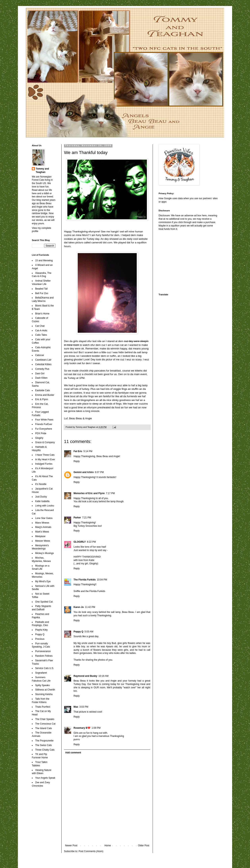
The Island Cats (44, 728)
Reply (77, 461)
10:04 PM (102, 580)
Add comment (73, 753)
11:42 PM (90, 607)
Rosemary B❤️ (82, 728)
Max (76, 707)
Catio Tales (41, 335)
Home (108, 846)
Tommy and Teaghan (42, 170)
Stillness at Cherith (45, 690)
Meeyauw (40, 536)
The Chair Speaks (45, 719)
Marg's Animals (43, 527)
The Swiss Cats (43, 745)
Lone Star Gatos (44, 518)
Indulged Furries (44, 464)
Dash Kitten (41, 378)
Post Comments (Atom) (91, 851)
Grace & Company (45, 442)
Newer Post (71, 846)
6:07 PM (99, 472)
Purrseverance (43, 651)
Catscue (40, 355)
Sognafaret (41, 673)
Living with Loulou (45, 506)
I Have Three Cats (45, 455)
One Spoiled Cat (44, 602)
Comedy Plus (42, 369)
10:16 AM (103, 676)
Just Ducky (41, 497)
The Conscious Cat (45, 724)
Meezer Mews (43, 541)
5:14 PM (88, 451)
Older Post (144, 846)
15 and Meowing (44, 260)
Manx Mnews (42, 523)
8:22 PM (92, 542)
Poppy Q (78, 632)
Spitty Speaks (42, 685)
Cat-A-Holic (41, 331)
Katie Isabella (42, 501)
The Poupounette (44, 741)
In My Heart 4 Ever (45, 459)
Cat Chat (40, 326)
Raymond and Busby (85, 676)
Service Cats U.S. (45, 668)
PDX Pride (41, 433)
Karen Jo (79, 607)
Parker (77, 518)
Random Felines (44, 656)
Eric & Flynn (42, 399)
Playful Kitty (41, 630)
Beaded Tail (41, 289)
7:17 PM (110, 493)
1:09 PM (96, 728)
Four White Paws (44, 420)
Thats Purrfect (43, 707)
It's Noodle (41, 484)
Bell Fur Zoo (42, 293)
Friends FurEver (44, 424)
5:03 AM (89, 632)
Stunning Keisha (44, 694)
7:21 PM (87, 518)
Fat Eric (78, 451)
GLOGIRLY (80, 542)
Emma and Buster (45, 395)
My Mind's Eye (43, 581)
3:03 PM (84, 707)
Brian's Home (42, 314)
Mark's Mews (42, 532)
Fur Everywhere (44, 429)
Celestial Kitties (43, 364)
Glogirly (39, 438)
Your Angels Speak (45, 778)
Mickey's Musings (45, 553)
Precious (40, 639)
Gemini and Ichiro (84, 472)
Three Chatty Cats (45, 750)
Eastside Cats (43, 390)
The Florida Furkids (85, 580)
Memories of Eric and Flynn (89, 493)
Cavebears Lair (43, 360)
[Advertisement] (183, 261)
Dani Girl (40, 374)
